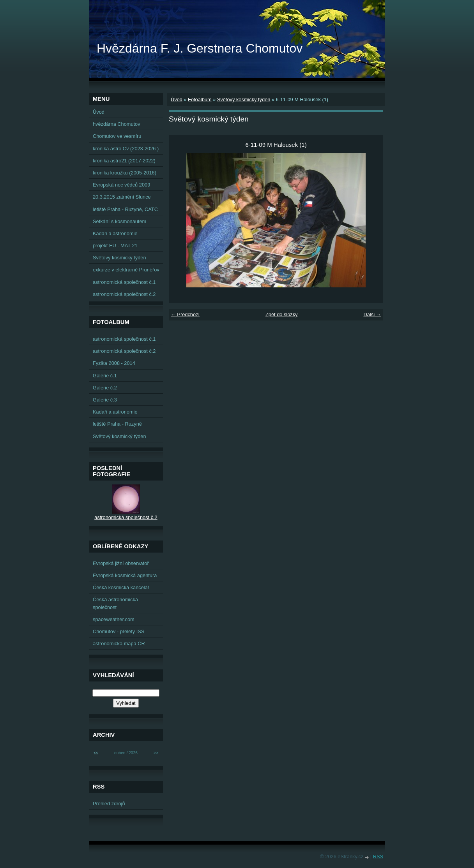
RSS (378, 857)
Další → (372, 314)
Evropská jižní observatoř (121, 563)
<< (96, 753)
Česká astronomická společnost (115, 603)
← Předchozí (185, 314)
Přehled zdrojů (109, 804)
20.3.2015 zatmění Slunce (122, 197)
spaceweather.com (114, 619)
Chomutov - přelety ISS (118, 631)
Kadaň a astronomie (115, 233)
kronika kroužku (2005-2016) (125, 173)
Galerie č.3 (105, 400)
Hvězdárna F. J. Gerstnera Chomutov (200, 48)
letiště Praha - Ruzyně (117, 424)
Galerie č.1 (105, 376)
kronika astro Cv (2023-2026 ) (126, 149)
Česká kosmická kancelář (121, 587)
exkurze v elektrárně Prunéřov (126, 270)
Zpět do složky (282, 314)
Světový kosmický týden (244, 99)
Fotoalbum (200, 99)
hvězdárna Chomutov (117, 124)
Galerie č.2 (105, 388)
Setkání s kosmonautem (119, 221)
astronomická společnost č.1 (124, 282)
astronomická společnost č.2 (124, 294)
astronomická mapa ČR (119, 644)
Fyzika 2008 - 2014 (114, 363)
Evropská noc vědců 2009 (121, 185)
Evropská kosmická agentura (125, 575)
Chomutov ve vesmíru (117, 136)
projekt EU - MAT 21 (115, 246)
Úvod (177, 99)
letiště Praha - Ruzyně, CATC (125, 209)
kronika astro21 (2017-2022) (124, 161)
